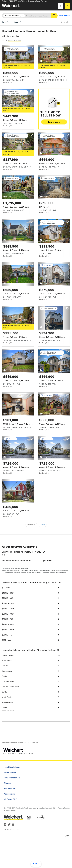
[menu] (67, 6)
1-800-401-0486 (25, 753)
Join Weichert (10, 789)
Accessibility (9, 794)
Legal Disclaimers (12, 767)
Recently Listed (15, 40)
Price (4, 22)
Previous (31, 525)
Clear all (64, 22)
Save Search (64, 15)
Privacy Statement (12, 778)
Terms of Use (10, 773)
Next (43, 525)
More (16, 22)
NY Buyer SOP (10, 799)
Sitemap (7, 783)
